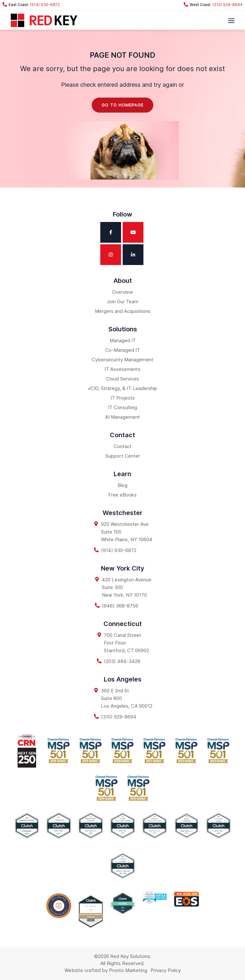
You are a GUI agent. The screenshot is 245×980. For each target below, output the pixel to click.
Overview (122, 292)
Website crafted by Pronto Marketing (106, 970)
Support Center (123, 456)
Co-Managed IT (122, 350)
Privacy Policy (166, 970)
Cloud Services (122, 379)
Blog (122, 485)
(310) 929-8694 (213, 5)
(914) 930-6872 (31, 5)
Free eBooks (122, 495)
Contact (123, 446)
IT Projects (123, 398)
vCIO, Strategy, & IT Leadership (122, 388)
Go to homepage (122, 105)
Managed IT (123, 340)
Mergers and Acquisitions (123, 311)
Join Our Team (122, 302)
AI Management (122, 417)
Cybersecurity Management (122, 360)
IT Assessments (122, 369)
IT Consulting (122, 407)
